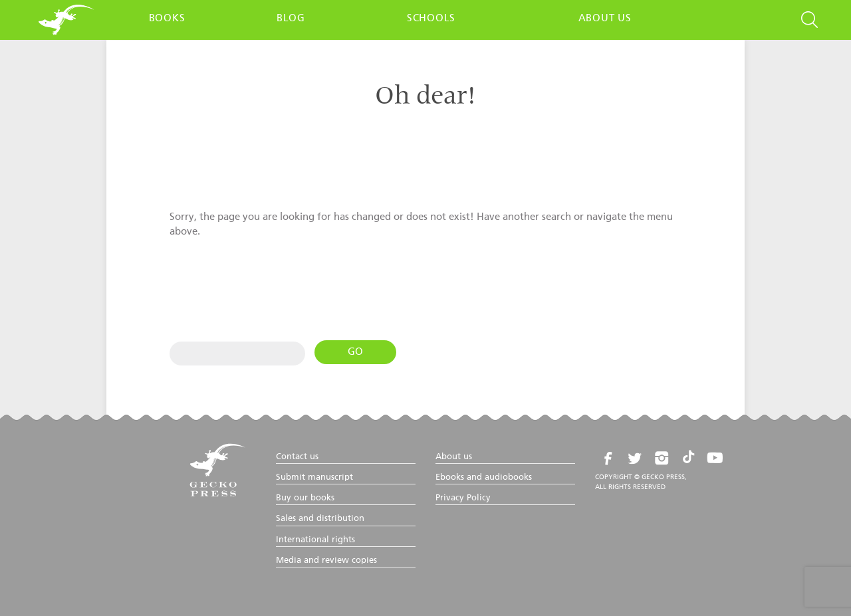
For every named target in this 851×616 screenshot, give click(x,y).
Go (355, 352)
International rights (315, 540)
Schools (431, 18)
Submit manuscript (314, 477)
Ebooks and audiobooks (484, 477)
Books (167, 18)
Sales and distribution (320, 519)
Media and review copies (326, 561)
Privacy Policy (463, 498)
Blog (291, 18)
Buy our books (305, 498)
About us (605, 18)
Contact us (297, 457)
